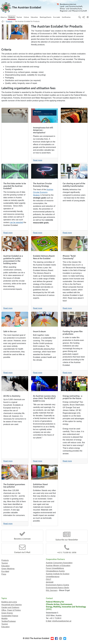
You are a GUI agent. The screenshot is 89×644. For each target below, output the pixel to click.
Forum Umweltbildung (55, 568)
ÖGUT (49, 579)
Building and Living (9, 602)
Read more (38, 160)
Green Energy (7, 613)
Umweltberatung (53, 577)
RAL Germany (52, 590)
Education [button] (34, 17)
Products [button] (12, 17)
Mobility (5, 618)
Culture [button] (26, 17)
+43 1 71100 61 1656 (67, 552)
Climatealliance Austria (55, 571)
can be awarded (17, 222)
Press (4, 574)
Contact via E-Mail (22, 552)
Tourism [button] (19, 17)
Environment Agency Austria (57, 585)
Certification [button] (66, 17)
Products (9, 21)
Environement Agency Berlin (58, 588)
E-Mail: (49, 621)
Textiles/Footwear (9, 621)
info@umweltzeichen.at (62, 621)
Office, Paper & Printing (11, 610)
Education (5, 566)
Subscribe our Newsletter (67, 540)
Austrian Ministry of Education (58, 566)
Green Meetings (8, 569)
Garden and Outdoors (10, 607)
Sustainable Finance (10, 616)
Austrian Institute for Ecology (58, 574)
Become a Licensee (22, 539)
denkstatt (50, 582)
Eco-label (5, 571)
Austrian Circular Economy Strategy (43, 192)
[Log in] (87, 17)
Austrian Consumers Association (59, 563)
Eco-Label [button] (57, 17)
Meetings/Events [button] (46, 17)
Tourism (5, 563)
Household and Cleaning (11, 605)
